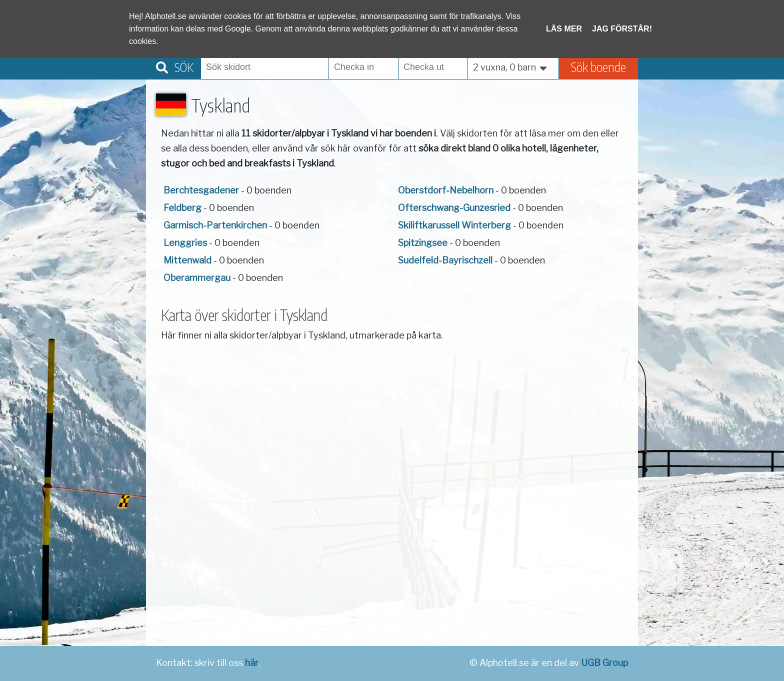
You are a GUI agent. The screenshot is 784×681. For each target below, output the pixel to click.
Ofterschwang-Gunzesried (454, 208)
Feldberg (182, 208)
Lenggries (185, 243)
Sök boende (598, 67)
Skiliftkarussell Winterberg (454, 225)
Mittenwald (187, 260)
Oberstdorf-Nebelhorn (446, 190)
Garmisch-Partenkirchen (215, 225)
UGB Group (604, 663)
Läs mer (564, 29)
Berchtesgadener (201, 190)
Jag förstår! (622, 29)
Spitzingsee (423, 243)
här (252, 663)
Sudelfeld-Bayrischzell (445, 260)
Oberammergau (197, 278)
